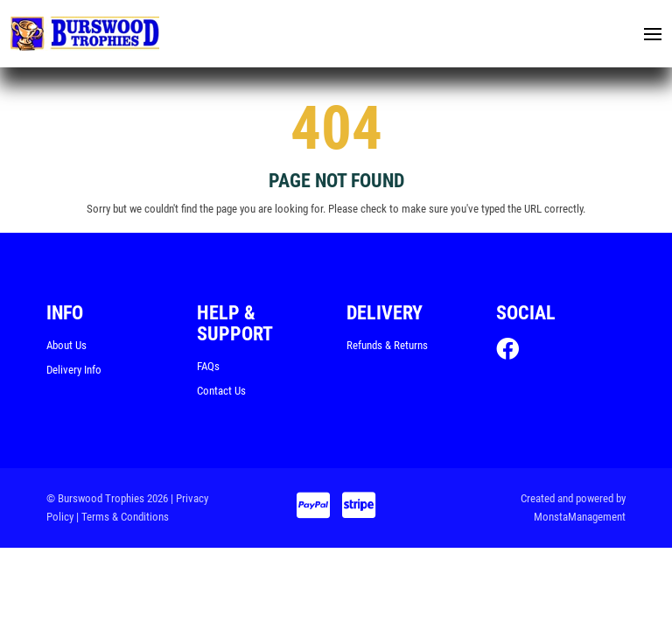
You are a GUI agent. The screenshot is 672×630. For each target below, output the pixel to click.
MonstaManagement (580, 520)
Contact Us (221, 394)
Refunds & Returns (387, 349)
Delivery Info (74, 373)
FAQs (208, 370)
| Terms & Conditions (122, 520)
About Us (66, 349)
